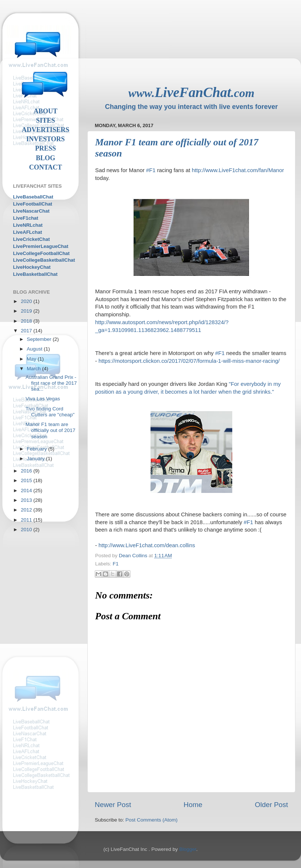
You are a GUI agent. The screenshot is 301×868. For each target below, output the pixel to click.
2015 (27, 480)
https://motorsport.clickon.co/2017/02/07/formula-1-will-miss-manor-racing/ (189, 361)
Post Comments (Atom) (152, 820)
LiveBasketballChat (35, 274)
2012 (27, 510)
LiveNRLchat (28, 225)
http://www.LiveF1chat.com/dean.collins (147, 545)
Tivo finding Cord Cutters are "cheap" (50, 412)
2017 (27, 331)
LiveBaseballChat (33, 197)
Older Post (271, 805)
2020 (27, 301)
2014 (27, 491)
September (40, 339)
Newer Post (113, 805)
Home (193, 805)
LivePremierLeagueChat (41, 246)
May (32, 359)
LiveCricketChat (31, 239)
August (35, 349)
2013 (27, 500)
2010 (27, 530)
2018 (27, 321)
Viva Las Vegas (43, 399)
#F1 (151, 170)
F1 (116, 564)
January (36, 459)
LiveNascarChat (31, 211)
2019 (27, 311)
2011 (27, 520)
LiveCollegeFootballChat (41, 253)
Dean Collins (134, 556)
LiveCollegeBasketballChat (44, 260)
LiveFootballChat (33, 204)
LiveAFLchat (27, 232)
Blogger (188, 849)
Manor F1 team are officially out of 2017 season (51, 430)
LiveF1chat (26, 218)
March (34, 369)
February (38, 449)
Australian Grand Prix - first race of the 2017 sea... (51, 383)
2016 (27, 471)
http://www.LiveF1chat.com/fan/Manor (238, 170)
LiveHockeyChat (32, 267)
